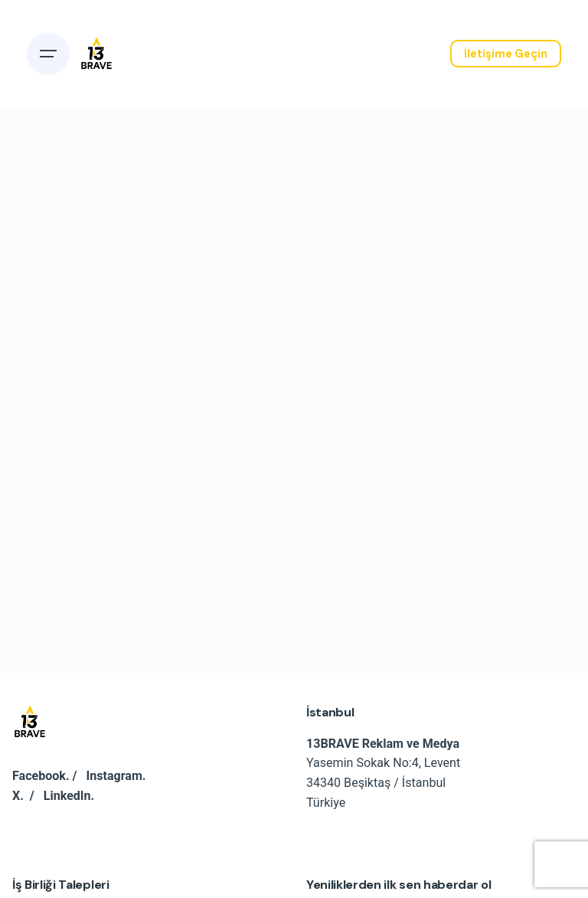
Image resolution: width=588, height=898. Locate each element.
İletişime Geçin (506, 54)
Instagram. (116, 776)
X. (18, 796)
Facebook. (41, 776)
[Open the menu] (48, 54)
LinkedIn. (69, 796)
